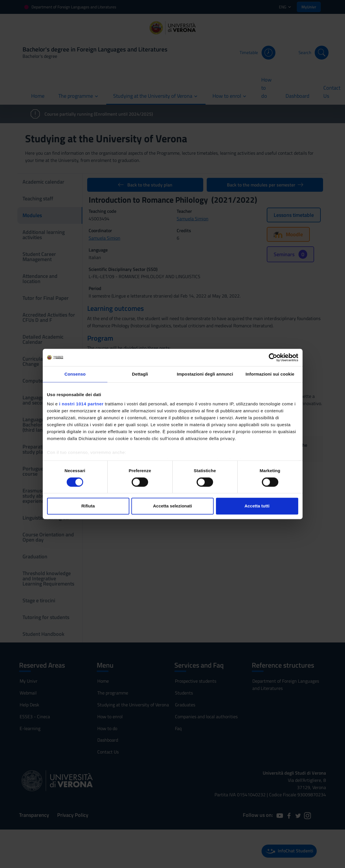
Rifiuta (88, 506)
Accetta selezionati (172, 506)
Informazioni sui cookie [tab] (270, 374)
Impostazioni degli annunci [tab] (205, 374)
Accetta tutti (257, 506)
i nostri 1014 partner (81, 404)
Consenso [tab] (75, 374)
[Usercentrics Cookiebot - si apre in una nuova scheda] (273, 357)
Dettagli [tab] (140, 374)
